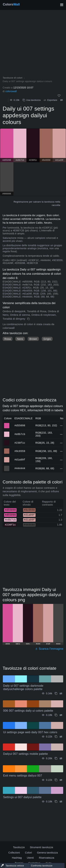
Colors (11, 4)
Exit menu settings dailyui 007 (23, 776)
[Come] (59, 96)
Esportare (50, 100)
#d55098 (20, 425)
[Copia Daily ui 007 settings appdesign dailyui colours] (29, 319)
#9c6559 (20, 451)
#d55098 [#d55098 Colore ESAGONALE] (7, 424)
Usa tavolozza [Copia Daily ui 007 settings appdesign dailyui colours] (32, 100)
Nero (20, 339)
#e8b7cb (20, 434)
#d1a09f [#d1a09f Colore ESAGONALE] (7, 458)
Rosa (8, 339)
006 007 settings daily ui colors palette (28, 711)
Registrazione (21, 202)
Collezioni (14, 853)
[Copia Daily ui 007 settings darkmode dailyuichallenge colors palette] (56, 693)
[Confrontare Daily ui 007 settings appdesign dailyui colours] (62, 100)
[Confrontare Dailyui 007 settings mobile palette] (61, 758)
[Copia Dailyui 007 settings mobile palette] (56, 758)
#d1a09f (20, 460)
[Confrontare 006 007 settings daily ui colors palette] (61, 715)
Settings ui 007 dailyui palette (22, 797)
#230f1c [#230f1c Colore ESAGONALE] (7, 441)
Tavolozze (19, 847)
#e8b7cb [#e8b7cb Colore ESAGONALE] (7, 433)
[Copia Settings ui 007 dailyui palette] (56, 802)
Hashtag (17, 858)
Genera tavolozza (48, 853)
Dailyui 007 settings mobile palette (26, 754)
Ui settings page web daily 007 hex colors (30, 732)
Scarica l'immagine (49, 649)
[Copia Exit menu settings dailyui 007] (56, 780)
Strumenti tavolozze (42, 847)
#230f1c (20, 443)
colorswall (11, 91)
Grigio (47, 339)
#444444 (20, 468)
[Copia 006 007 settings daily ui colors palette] (56, 715)
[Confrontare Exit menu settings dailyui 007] (61, 780)
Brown (33, 339)
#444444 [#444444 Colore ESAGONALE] (7, 467)
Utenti (30, 858)
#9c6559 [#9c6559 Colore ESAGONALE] (7, 449)
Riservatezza (47, 858)
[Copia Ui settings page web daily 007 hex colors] (56, 737)
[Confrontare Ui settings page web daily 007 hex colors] (61, 737)
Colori (29, 853)
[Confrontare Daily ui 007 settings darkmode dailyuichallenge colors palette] (61, 693)
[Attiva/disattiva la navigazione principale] (62, 5)
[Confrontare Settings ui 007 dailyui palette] (61, 802)
